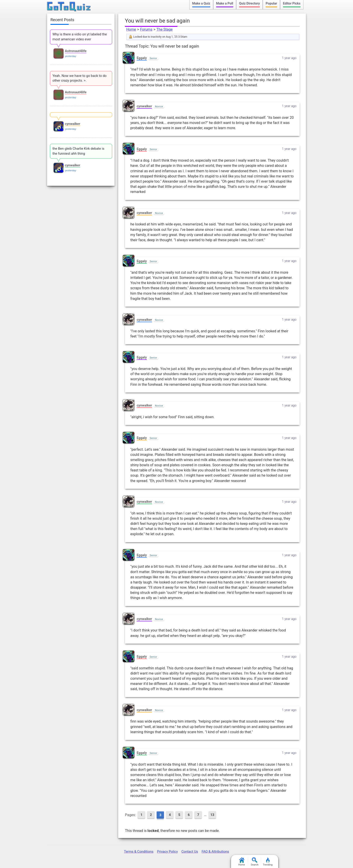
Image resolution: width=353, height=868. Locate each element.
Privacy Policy (167, 852)
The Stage (165, 29)
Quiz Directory (249, 3)
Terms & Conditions (139, 852)
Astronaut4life (76, 51)
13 (212, 815)
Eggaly (142, 58)
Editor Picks (292, 3)
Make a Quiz (201, 3)
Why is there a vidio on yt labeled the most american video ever (80, 37)
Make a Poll (225, 3)
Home (131, 29)
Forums (146, 29)
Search (255, 862)
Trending (268, 862)
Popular (271, 3)
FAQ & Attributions (215, 852)
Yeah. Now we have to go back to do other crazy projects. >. (79, 78)
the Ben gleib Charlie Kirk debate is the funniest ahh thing (78, 151)
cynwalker (144, 106)
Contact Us (190, 852)
